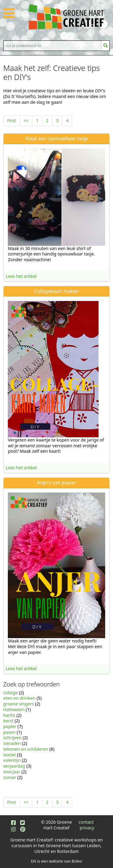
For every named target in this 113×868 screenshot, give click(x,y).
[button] (9, 16)
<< (26, 120)
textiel (9, 755)
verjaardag (14, 766)
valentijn (12, 760)
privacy (87, 828)
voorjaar (12, 772)
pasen (9, 732)
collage (11, 693)
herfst (9, 715)
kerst (8, 721)
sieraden (12, 743)
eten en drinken (19, 698)
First (12, 120)
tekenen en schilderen (26, 749)
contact (86, 822)
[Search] (53, 46)
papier (10, 726)
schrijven (12, 738)
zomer (10, 777)
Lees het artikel (21, 276)
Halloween (14, 710)
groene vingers (19, 704)
